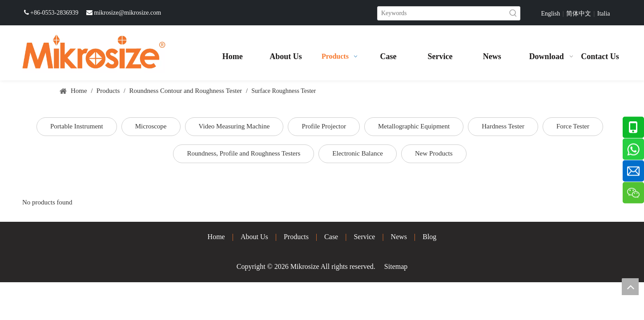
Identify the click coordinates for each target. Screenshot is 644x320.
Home (216, 237)
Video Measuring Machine (234, 126)
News (399, 237)
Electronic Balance (358, 153)
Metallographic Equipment (414, 126)
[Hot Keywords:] (513, 13)
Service (364, 237)
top (630, 287)
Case (331, 237)
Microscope (151, 126)
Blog (429, 237)
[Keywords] (442, 13)
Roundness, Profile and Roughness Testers (244, 153)
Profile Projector (324, 126)
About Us (254, 237)
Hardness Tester (503, 126)
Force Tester (573, 126)
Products (296, 237)
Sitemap (396, 266)
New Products (434, 153)
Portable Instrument (77, 126)
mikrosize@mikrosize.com (127, 13)
